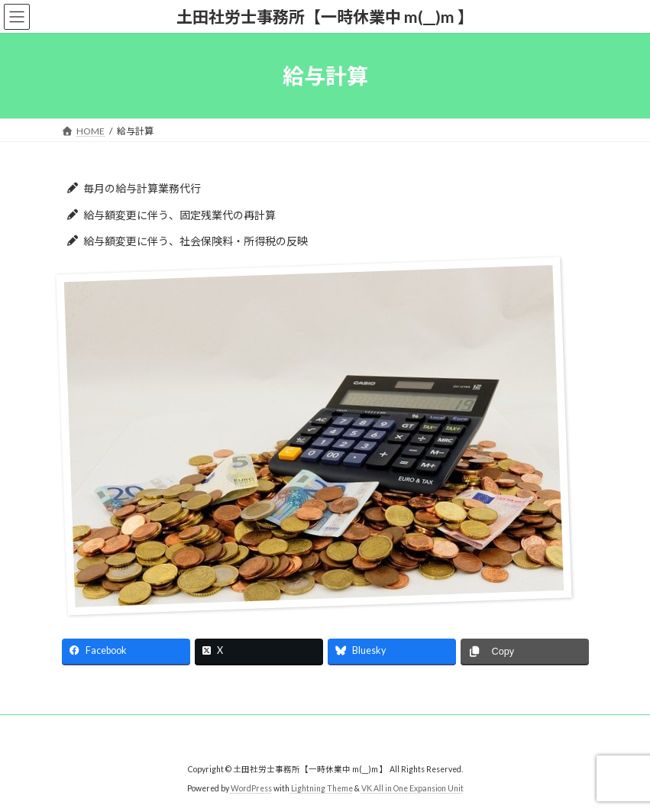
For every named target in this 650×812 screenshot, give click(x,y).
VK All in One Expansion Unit (412, 788)
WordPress (251, 788)
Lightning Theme (322, 788)
